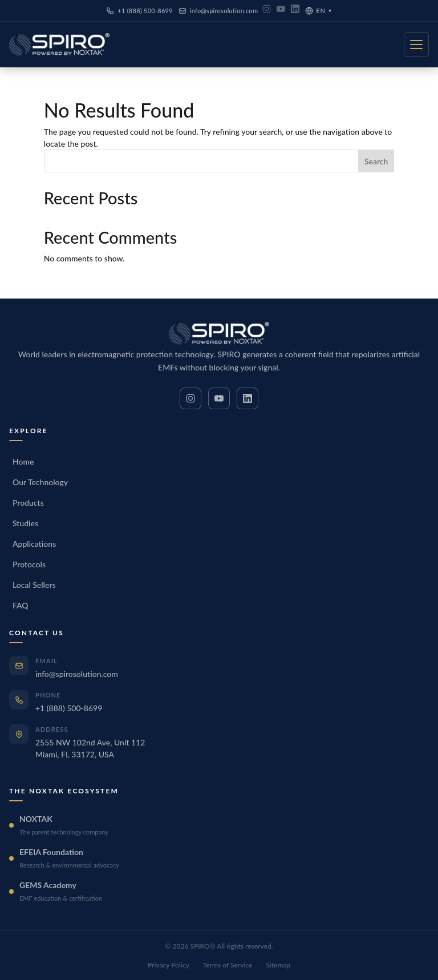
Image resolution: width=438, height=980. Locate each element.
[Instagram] (267, 11)
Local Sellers (34, 585)
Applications (34, 544)
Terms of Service (228, 965)
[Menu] (416, 45)
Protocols (29, 564)
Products (28, 503)
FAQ (21, 605)
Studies (25, 523)
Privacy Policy (169, 965)
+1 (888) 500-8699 (139, 11)
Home (23, 461)
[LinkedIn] (295, 11)
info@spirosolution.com (218, 11)
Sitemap (278, 965)
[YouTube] (281, 11)
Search (376, 161)
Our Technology (40, 482)
